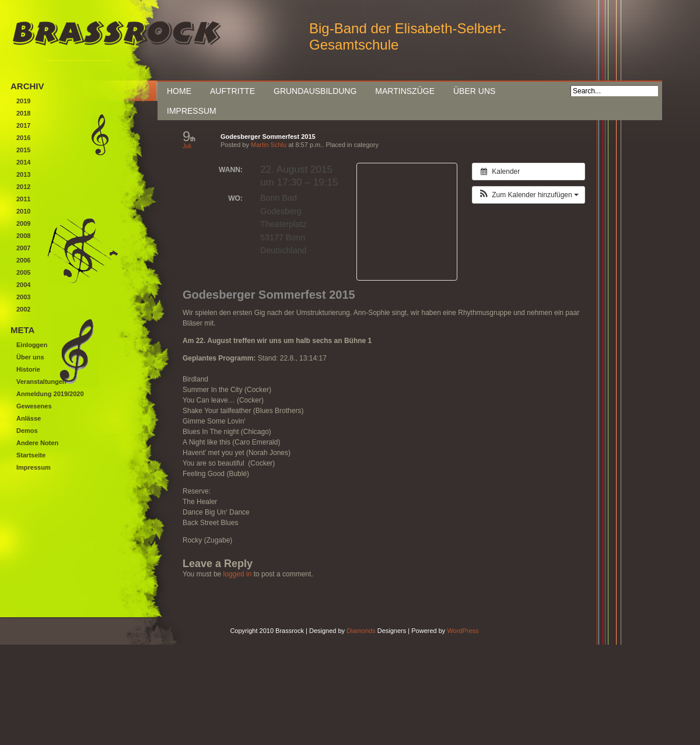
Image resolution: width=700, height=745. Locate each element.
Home (179, 91)
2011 (23, 199)
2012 (23, 187)
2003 (23, 297)
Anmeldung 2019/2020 (50, 394)
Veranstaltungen (41, 382)
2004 (23, 285)
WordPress (463, 631)
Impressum (192, 111)
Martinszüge (405, 91)
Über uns (474, 91)
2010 (23, 211)
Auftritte (232, 91)
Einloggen (32, 345)
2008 (23, 236)
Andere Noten (37, 443)
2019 (23, 101)
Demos (27, 431)
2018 (23, 113)
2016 (23, 138)
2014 (23, 162)
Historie (28, 369)
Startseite (31, 455)
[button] (528, 195)
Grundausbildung (315, 91)
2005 (23, 272)
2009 (23, 223)
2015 (23, 150)
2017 (23, 125)
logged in (238, 574)
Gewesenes (34, 406)
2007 (23, 248)
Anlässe (29, 418)
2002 (23, 309)
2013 (23, 174)
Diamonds (361, 631)
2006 (23, 260)
